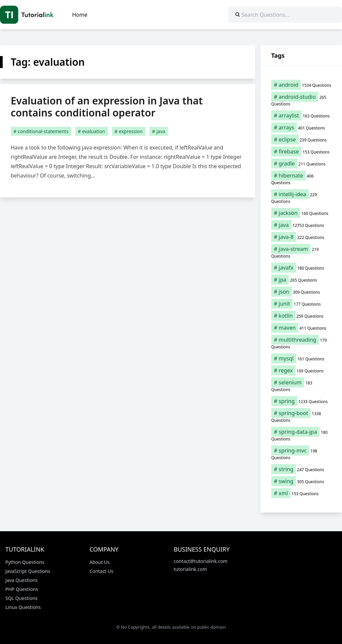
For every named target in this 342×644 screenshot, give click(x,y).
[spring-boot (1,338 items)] (301, 416)
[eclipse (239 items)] (301, 139)
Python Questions (25, 562)
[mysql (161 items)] (301, 358)
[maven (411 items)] (301, 328)
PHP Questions (22, 589)
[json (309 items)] (301, 292)
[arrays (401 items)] (301, 127)
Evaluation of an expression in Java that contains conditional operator (107, 107)
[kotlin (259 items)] (301, 316)
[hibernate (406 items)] (301, 179)
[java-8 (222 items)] (301, 237)
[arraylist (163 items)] (301, 115)
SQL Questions (21, 598)
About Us (100, 562)
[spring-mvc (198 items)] (301, 454)
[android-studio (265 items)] (301, 100)
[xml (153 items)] (301, 493)
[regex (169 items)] (301, 370)
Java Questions (22, 580)
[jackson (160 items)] (301, 213)
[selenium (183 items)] (301, 386)
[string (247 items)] (301, 469)
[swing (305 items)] (301, 481)
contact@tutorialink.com (201, 561)
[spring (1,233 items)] (301, 401)
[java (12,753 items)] (301, 225)
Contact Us (101, 571)
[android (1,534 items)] (301, 85)
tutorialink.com (190, 569)
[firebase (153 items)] (301, 151)
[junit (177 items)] (301, 304)
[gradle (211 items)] (301, 164)
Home (80, 15)
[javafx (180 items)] (301, 268)
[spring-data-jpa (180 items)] (301, 435)
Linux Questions (23, 607)
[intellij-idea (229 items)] (301, 198)
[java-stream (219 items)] (301, 252)
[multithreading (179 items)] (301, 343)
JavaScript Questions (28, 571)
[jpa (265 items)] (301, 280)
